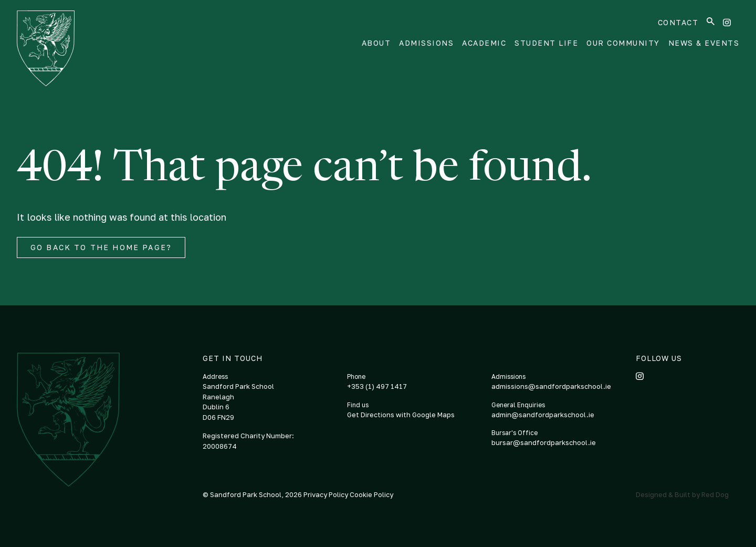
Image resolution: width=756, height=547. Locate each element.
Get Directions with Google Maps (401, 415)
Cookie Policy (371, 494)
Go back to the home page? (101, 247)
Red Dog (715, 494)
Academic (484, 43)
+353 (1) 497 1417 (377, 386)
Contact (678, 22)
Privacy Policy (327, 494)
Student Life (546, 43)
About (376, 43)
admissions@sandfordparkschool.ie (551, 386)
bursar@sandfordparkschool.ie (544, 442)
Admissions (426, 43)
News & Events (704, 43)
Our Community (623, 43)
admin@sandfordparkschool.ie (543, 415)
